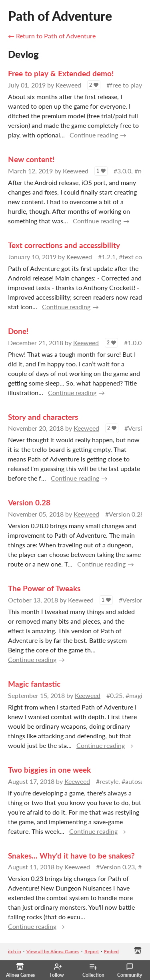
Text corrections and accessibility (64, 245)
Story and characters (43, 417)
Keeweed (68, 85)
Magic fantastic (34, 684)
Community (130, 970)
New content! (31, 159)
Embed (111, 951)
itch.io (15, 951)
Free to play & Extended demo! (61, 73)
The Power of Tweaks (44, 588)
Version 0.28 (29, 502)
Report (92, 951)
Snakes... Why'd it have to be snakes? (71, 856)
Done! (18, 331)
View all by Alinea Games (53, 951)
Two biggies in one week (49, 770)
